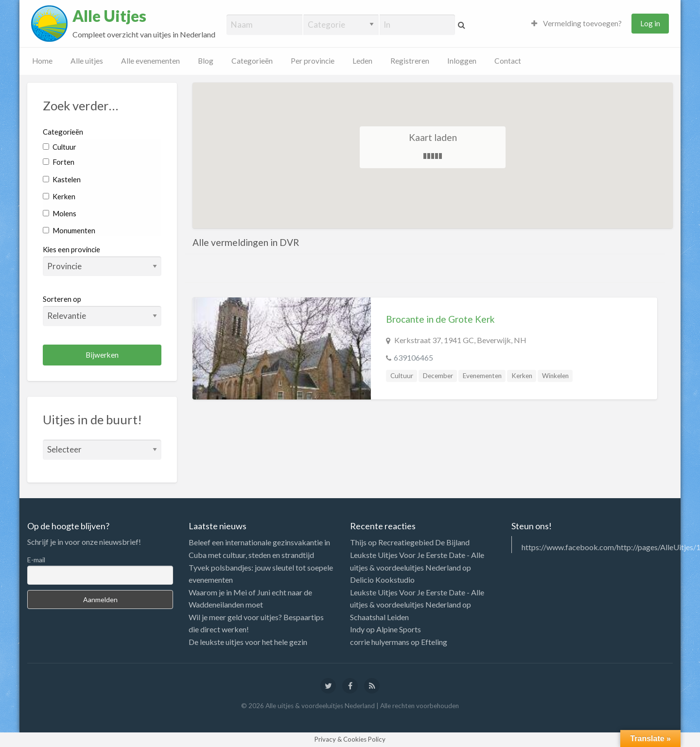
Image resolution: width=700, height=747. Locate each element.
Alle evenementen (150, 61)
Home (42, 61)
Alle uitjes (87, 61)
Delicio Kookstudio (382, 580)
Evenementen (482, 376)
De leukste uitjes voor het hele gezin (248, 642)
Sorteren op (102, 310)
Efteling (434, 642)
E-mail (36, 560)
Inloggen (462, 61)
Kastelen (62, 179)
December (438, 376)
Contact (508, 61)
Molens (60, 213)
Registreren (410, 61)
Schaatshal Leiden (379, 617)
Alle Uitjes (109, 16)
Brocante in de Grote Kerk (440, 319)
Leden (362, 61)
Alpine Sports (399, 629)
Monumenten (69, 230)
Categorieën (252, 61)
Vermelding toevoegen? (577, 23)
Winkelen (555, 376)
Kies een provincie (71, 249)
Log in (650, 23)
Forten (59, 162)
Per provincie (313, 61)
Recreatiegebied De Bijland (424, 542)
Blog (206, 61)
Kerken (59, 196)
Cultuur (60, 147)
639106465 (413, 357)
